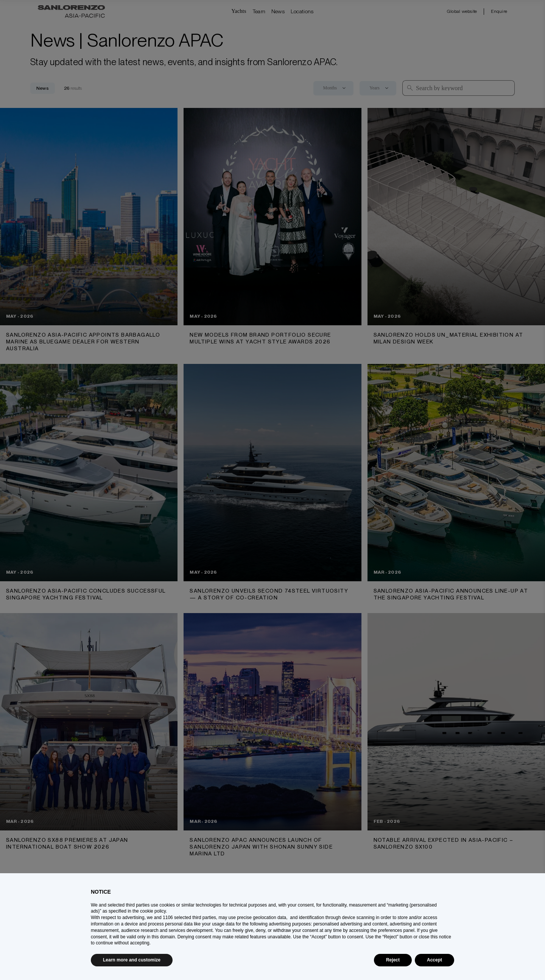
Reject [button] (393, 960)
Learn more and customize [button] (132, 960)
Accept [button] (434, 960)
